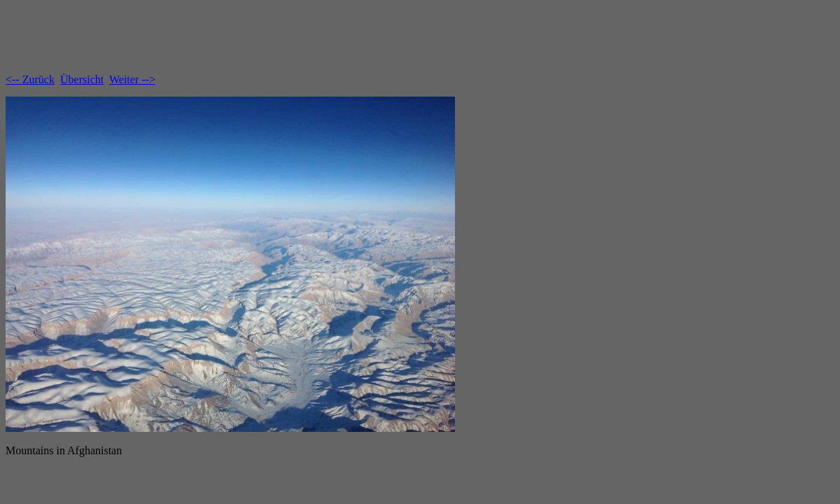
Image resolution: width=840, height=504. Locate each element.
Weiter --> (132, 79)
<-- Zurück (30, 79)
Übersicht (82, 79)
